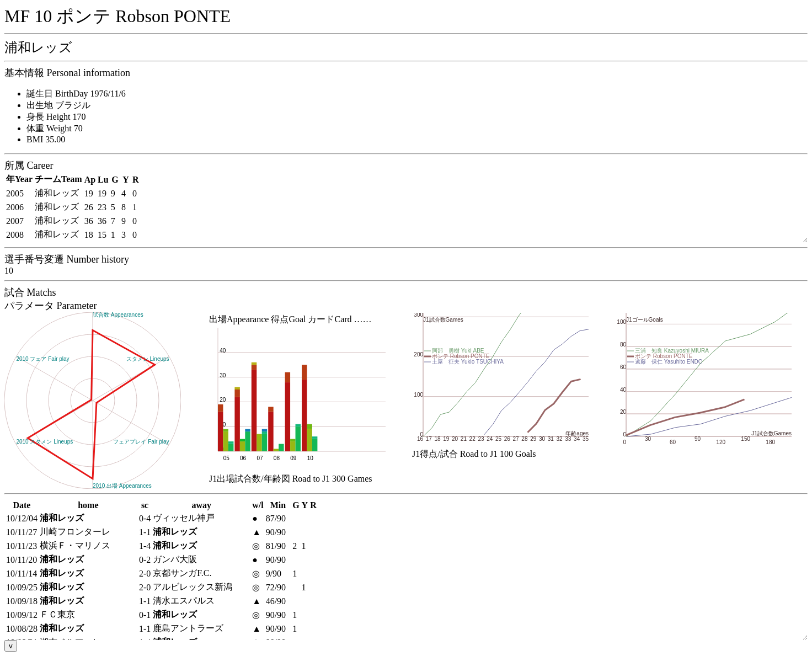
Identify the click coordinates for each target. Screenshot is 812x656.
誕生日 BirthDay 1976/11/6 (76, 94)
